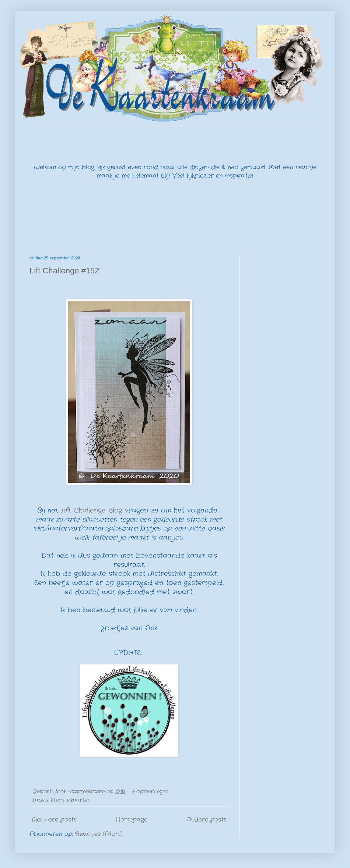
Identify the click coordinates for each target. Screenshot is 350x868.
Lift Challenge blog (92, 511)
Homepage (132, 820)
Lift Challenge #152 (64, 271)
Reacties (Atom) (99, 834)
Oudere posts (206, 820)
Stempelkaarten (71, 800)
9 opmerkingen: (151, 791)
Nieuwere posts (54, 820)
